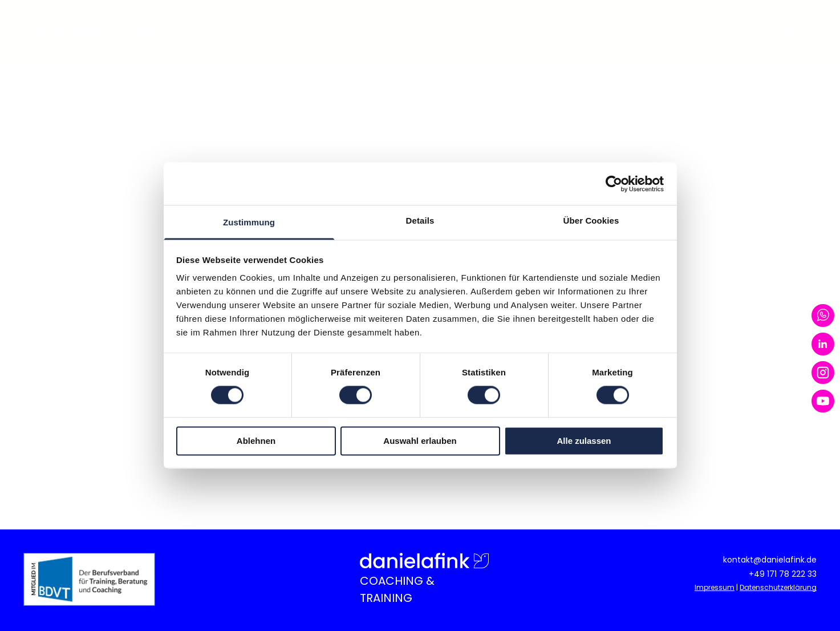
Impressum (715, 587)
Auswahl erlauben (420, 441)
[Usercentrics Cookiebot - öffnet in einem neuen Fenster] (614, 184)
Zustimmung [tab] (249, 222)
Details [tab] (420, 221)
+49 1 (759, 574)
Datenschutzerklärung (778, 587)
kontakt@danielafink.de (770, 560)
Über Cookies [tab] (591, 221)
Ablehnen (256, 441)
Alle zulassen (584, 441)
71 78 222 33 (793, 574)
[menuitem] (345, 34)
